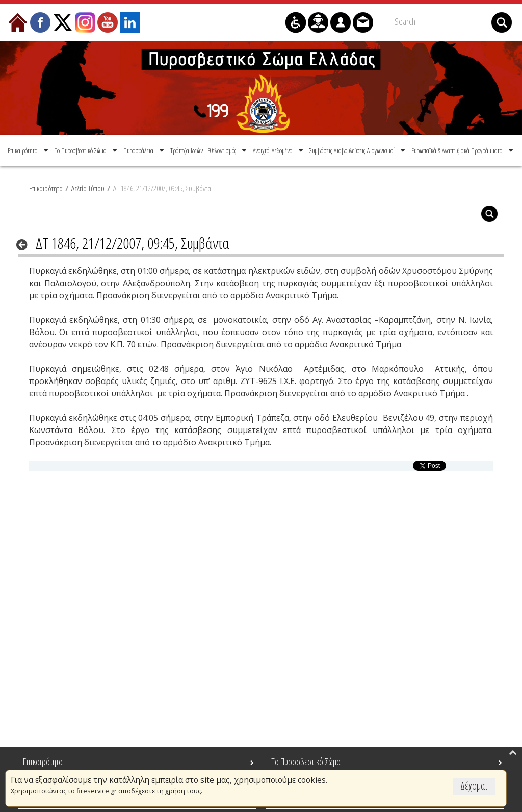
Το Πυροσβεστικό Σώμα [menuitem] (306, 762)
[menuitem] (29, 150)
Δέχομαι (474, 786)
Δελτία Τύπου (88, 188)
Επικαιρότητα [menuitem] (43, 762)
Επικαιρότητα (46, 188)
